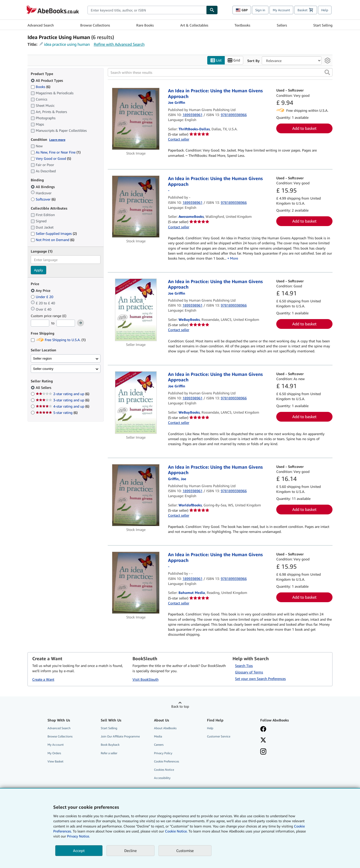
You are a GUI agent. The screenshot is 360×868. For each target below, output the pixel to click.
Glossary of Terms (249, 672)
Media (158, 737)
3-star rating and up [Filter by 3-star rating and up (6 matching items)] (62, 400)
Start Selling (323, 25)
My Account (281, 10)
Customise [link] (185, 850)
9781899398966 (234, 115)
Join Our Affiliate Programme (120, 737)
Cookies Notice (164, 770)
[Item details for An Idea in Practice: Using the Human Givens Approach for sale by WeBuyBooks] (136, 310)
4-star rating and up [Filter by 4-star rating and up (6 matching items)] (62, 406)
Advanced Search (41, 25)
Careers (159, 745)
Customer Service (219, 737)
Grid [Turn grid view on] (234, 60)
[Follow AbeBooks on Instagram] (283, 752)
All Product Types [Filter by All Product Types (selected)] (47, 80)
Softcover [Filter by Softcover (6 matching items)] (43, 199)
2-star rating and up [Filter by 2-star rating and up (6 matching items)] (62, 394)
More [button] (234, 258)
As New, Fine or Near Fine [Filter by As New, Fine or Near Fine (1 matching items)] (56, 152)
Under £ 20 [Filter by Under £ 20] (42, 297)
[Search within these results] (220, 73)
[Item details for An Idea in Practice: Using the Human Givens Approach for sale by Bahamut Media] (136, 583)
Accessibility (162, 778)
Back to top (180, 707)
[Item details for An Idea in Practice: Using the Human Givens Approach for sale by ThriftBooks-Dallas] (136, 119)
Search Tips (244, 666)
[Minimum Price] (40, 323)
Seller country (43, 369)
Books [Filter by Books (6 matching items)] (40, 87)
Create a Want (43, 679)
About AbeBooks (165, 728)
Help (325, 10)
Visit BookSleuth (145, 679)
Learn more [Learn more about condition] (57, 140)
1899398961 (192, 115)
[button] (327, 73)
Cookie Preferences (166, 761)
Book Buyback (110, 745)
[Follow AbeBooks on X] (283, 741)
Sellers (282, 25)
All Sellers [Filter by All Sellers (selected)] (44, 388)
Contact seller (179, 139)
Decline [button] (130, 850)
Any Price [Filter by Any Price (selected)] (41, 290)
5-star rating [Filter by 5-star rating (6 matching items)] (57, 413)
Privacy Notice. (78, 836)
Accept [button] (79, 850)
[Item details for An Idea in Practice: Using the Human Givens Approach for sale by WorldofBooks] (136, 495)
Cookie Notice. (176, 831)
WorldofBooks (190, 505)
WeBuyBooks (189, 319)
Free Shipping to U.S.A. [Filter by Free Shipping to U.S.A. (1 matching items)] (58, 340)
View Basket (55, 761)
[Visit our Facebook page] (283, 730)
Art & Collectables (194, 25)
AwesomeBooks (191, 217)
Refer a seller (109, 753)
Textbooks (242, 25)
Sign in (260, 10)
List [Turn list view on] (216, 60)
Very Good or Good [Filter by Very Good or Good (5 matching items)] (51, 159)
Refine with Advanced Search (119, 44)
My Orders (54, 753)
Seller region (42, 358)
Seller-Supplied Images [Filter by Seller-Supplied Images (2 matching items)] (54, 234)
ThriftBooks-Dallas (194, 129)
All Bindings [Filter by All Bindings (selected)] (43, 187)
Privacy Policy (163, 753)
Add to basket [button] (304, 129)
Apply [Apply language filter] (38, 270)
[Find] (212, 10)
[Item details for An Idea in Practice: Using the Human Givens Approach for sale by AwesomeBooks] (136, 207)
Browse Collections (95, 25)
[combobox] (147, 10)
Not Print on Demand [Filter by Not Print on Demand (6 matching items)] (52, 240)
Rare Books (145, 25)
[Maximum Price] (66, 323)
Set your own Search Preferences (260, 679)
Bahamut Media (192, 593)
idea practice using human (67, 44)
